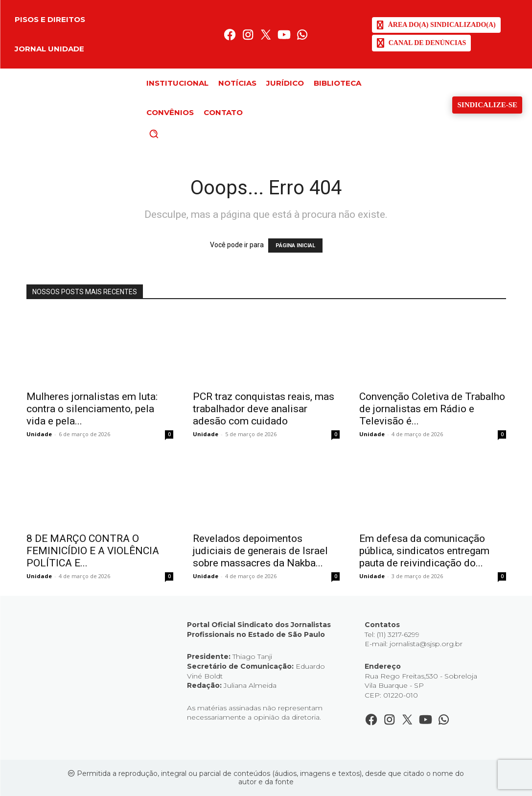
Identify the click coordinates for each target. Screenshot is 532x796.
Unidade (39, 434)
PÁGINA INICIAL (295, 246)
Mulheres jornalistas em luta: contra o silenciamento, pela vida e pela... (92, 409)
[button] (170, 134)
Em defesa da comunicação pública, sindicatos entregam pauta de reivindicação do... (424, 551)
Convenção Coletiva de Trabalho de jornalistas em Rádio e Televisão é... (432, 409)
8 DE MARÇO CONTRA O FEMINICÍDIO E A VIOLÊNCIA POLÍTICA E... (93, 551)
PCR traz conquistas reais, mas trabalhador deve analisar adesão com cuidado (264, 409)
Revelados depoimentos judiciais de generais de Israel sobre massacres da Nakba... (260, 551)
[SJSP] (436, 25)
